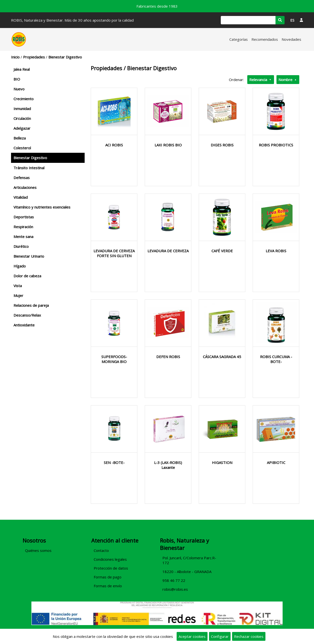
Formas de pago (108, 577)
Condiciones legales (110, 559)
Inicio (15, 57)
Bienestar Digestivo (65, 57)
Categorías (239, 39)
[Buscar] (248, 20)
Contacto (101, 550)
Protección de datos (111, 568)
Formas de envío (108, 586)
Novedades (291, 39)
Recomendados (265, 39)
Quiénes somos (38, 550)
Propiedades (34, 57)
